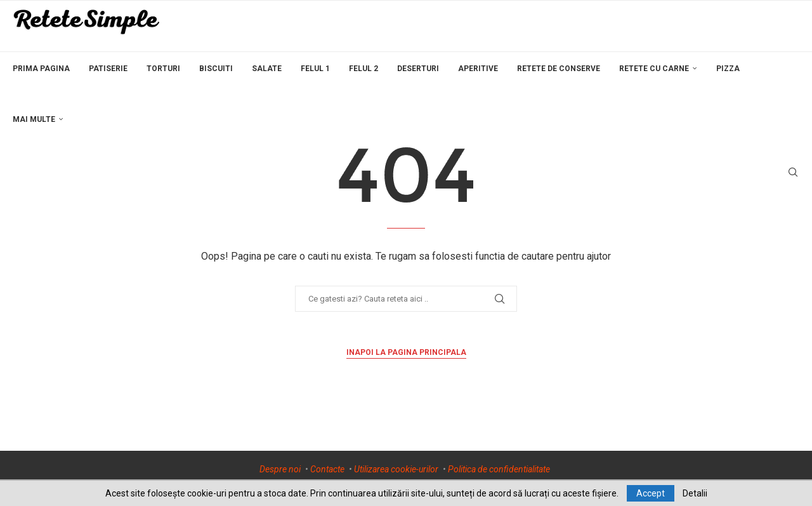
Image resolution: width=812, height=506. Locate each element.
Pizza (728, 69)
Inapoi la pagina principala (406, 352)
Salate (267, 69)
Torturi (163, 69)
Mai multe (34, 119)
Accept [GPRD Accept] (651, 493)
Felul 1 (315, 69)
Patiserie (108, 69)
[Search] (793, 173)
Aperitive (478, 69)
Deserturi (418, 69)
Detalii (695, 493)
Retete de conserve (559, 69)
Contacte (327, 469)
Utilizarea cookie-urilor (396, 469)
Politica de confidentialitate (499, 469)
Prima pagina (41, 69)
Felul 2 (363, 69)
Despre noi (280, 469)
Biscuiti (216, 69)
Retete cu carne (654, 69)
